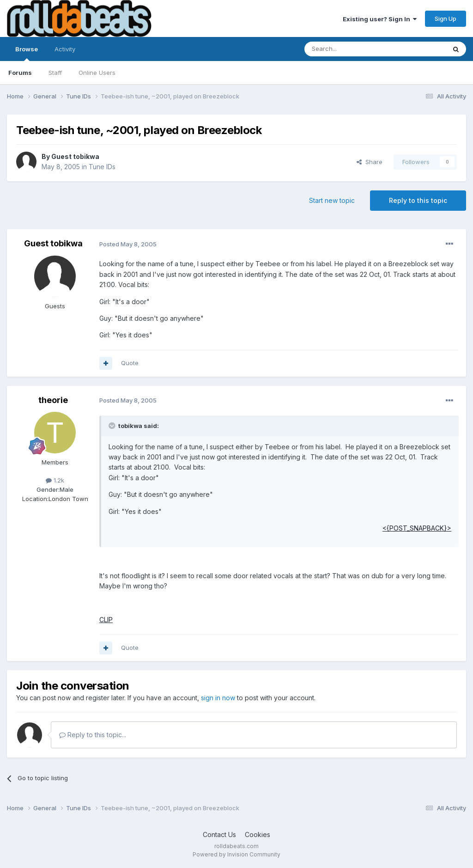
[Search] (352, 49)
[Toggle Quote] (113, 426)
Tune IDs (102, 167)
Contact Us (219, 834)
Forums (20, 73)
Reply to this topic (418, 200)
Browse (27, 53)
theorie (53, 400)
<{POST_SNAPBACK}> (417, 528)
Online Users (97, 73)
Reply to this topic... (93, 735)
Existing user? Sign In (380, 19)
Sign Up (446, 18)
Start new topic (332, 200)
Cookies (258, 834)
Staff (55, 73)
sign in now (218, 698)
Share (370, 162)
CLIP (106, 620)
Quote (130, 363)
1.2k (55, 480)
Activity (65, 49)
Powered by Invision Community (236, 854)
